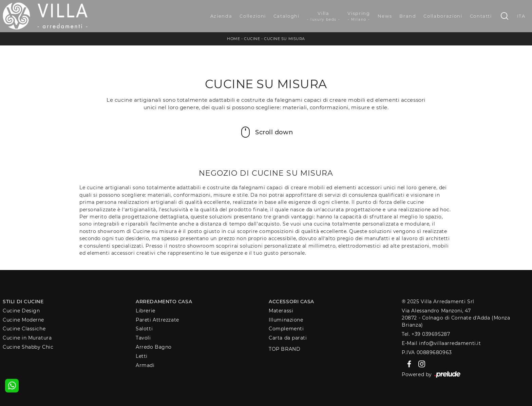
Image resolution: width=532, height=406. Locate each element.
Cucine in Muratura (27, 338)
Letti (142, 356)
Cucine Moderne (23, 320)
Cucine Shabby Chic (28, 347)
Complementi (286, 329)
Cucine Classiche (24, 329)
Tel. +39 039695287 (426, 334)
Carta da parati (288, 338)
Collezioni (253, 16)
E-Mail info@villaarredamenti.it (441, 343)
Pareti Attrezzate (157, 320)
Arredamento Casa (164, 302)
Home (233, 39)
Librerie (145, 311)
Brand (408, 16)
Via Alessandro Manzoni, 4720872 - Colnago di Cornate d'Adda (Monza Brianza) (456, 318)
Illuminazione (286, 320)
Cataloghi (287, 16)
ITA (521, 16)
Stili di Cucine (23, 302)
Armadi (145, 365)
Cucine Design (21, 311)
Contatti (481, 16)
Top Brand (284, 349)
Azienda (221, 16)
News (385, 16)
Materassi (281, 311)
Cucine (252, 39)
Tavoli (143, 338)
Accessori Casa (291, 302)
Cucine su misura (284, 39)
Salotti (144, 329)
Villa (324, 16)
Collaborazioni (443, 16)
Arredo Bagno (154, 347)
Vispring (359, 16)
